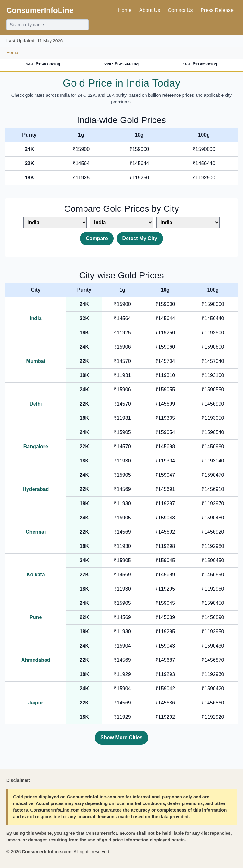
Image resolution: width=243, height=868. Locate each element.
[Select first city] (55, 223)
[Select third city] (188, 223)
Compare (97, 238)
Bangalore (36, 446)
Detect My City (140, 238)
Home (125, 10)
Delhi (36, 404)
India (36, 318)
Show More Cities (121, 738)
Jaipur (36, 703)
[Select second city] (121, 223)
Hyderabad (36, 489)
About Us (150, 10)
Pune (36, 617)
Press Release (217, 10)
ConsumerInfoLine (40, 10)
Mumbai (36, 361)
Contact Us (180, 10)
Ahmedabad (36, 660)
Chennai (36, 532)
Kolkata (36, 575)
